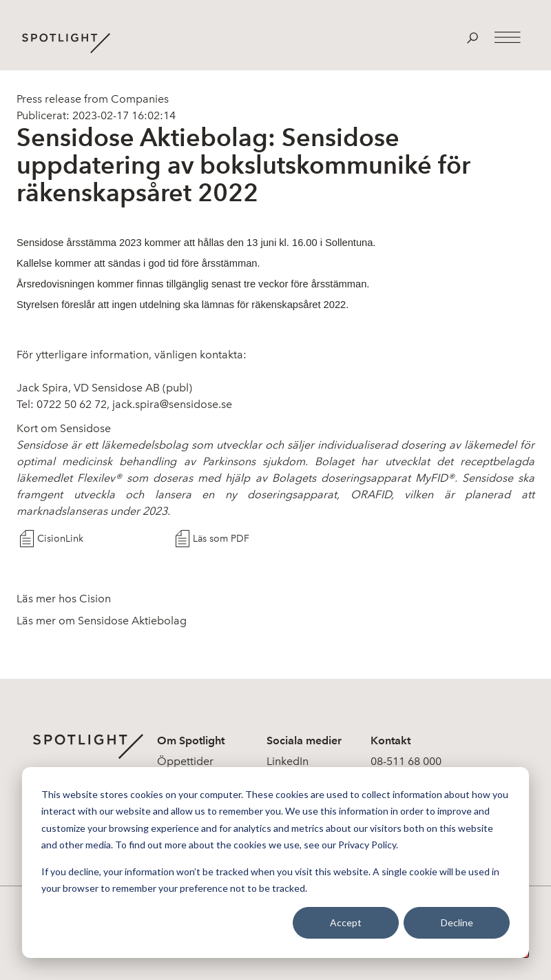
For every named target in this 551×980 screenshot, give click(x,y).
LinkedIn (288, 761)
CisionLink (60, 539)
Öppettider (185, 761)
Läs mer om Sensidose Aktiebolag (102, 621)
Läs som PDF (221, 539)
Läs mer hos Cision (64, 599)
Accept (346, 922)
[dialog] (275, 862)
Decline (457, 922)
